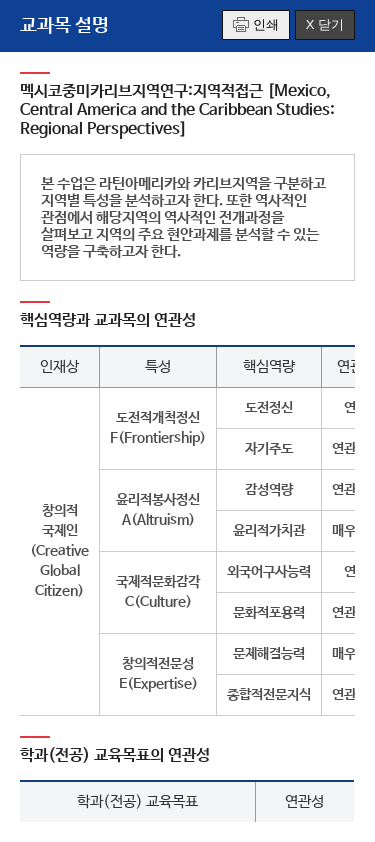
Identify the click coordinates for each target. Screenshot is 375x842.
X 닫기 (325, 24)
